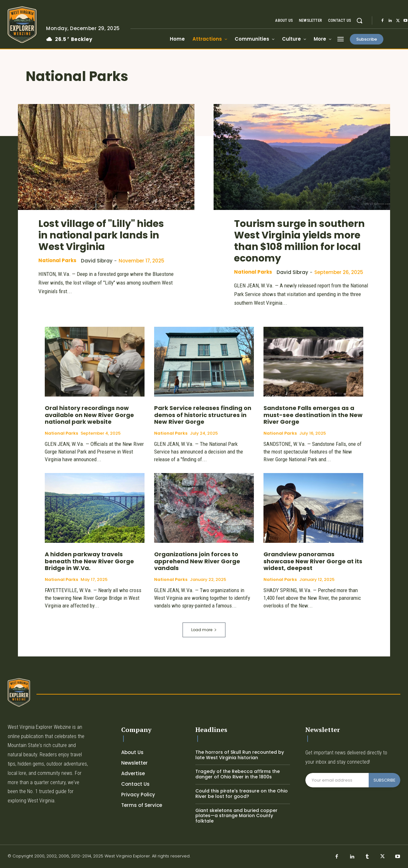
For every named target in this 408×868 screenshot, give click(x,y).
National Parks (57, 261)
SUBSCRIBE (384, 780)
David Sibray (97, 261)
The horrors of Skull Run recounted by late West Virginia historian (240, 755)
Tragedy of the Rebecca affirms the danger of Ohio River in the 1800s (238, 774)
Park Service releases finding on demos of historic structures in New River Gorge (203, 415)
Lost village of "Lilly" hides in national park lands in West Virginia (101, 235)
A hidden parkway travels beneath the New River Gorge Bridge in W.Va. (89, 561)
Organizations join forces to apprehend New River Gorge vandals (197, 561)
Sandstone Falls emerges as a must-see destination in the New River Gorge (313, 415)
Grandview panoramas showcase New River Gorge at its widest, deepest (313, 561)
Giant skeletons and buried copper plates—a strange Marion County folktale (236, 816)
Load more (204, 630)
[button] (359, 20)
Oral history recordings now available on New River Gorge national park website (89, 415)
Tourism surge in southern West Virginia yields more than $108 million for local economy (299, 241)
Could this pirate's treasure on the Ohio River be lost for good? (242, 794)
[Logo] (22, 25)
